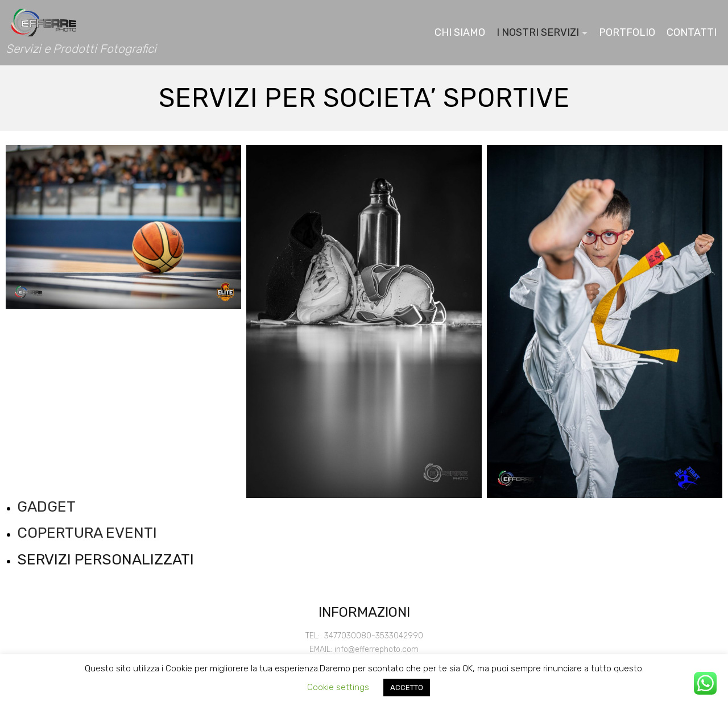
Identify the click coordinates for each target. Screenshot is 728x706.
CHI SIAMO (460, 32)
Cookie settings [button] (338, 687)
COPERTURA (60, 533)
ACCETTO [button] (407, 688)
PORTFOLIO (627, 32)
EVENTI (130, 533)
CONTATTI (692, 32)
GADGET (46, 507)
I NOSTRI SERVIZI (538, 32)
